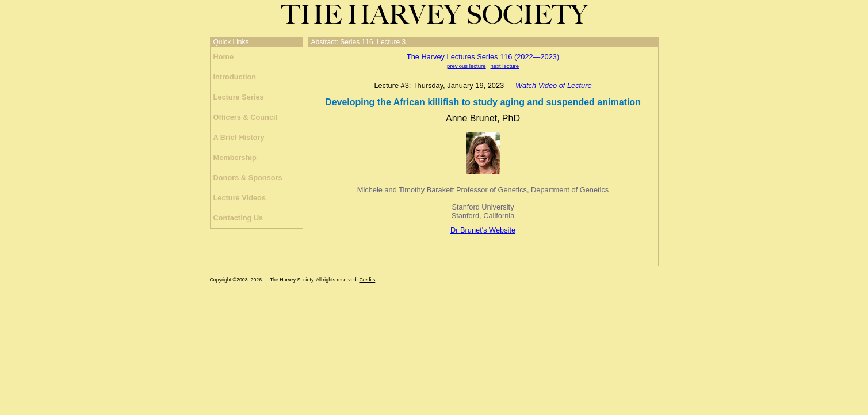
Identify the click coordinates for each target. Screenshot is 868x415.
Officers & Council (246, 117)
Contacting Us (238, 218)
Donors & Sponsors (248, 178)
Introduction (235, 77)
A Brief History (239, 137)
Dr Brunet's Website (483, 230)
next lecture (504, 66)
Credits (367, 280)
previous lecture (466, 66)
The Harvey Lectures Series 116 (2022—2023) (483, 57)
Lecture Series (239, 97)
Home (224, 57)
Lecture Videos (240, 198)
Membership (235, 157)
